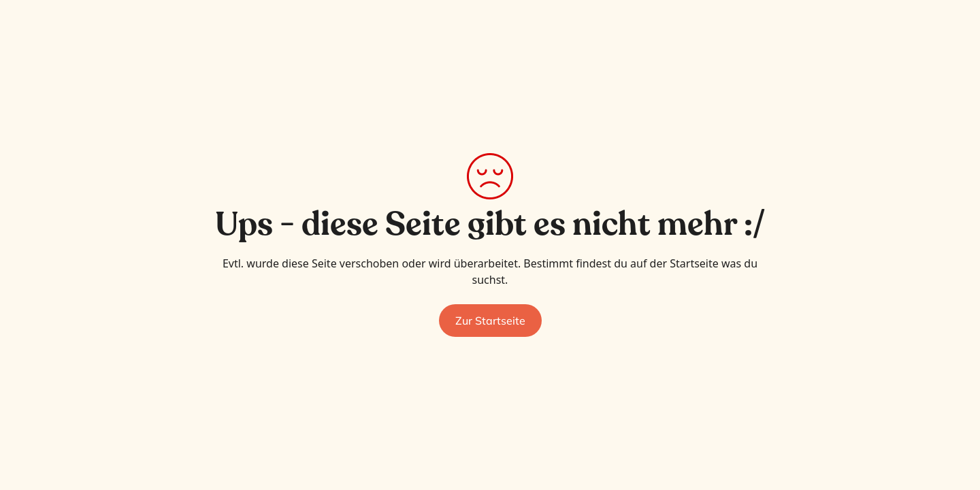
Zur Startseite (490, 321)
